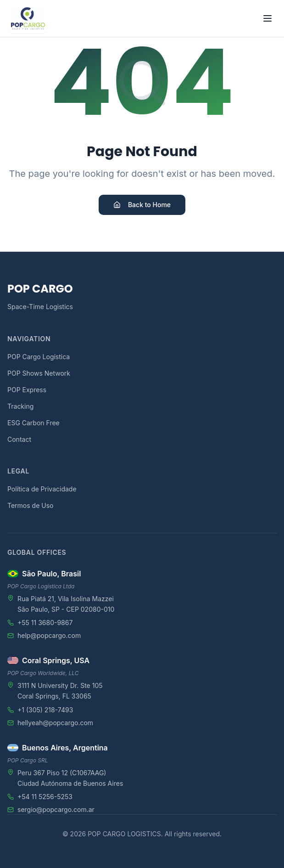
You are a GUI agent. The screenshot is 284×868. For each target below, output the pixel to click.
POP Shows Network (39, 373)
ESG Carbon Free (33, 423)
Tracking (20, 406)
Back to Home (142, 205)
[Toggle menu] (267, 18)
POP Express (27, 390)
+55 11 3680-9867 (45, 623)
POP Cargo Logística (39, 357)
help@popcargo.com (49, 635)
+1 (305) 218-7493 (45, 710)
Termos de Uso (30, 505)
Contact (19, 439)
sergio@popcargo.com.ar (56, 809)
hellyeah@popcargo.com (55, 723)
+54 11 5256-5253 (45, 797)
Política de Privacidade (42, 489)
